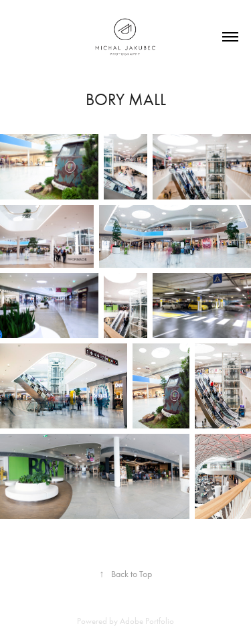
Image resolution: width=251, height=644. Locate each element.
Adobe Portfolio (147, 621)
